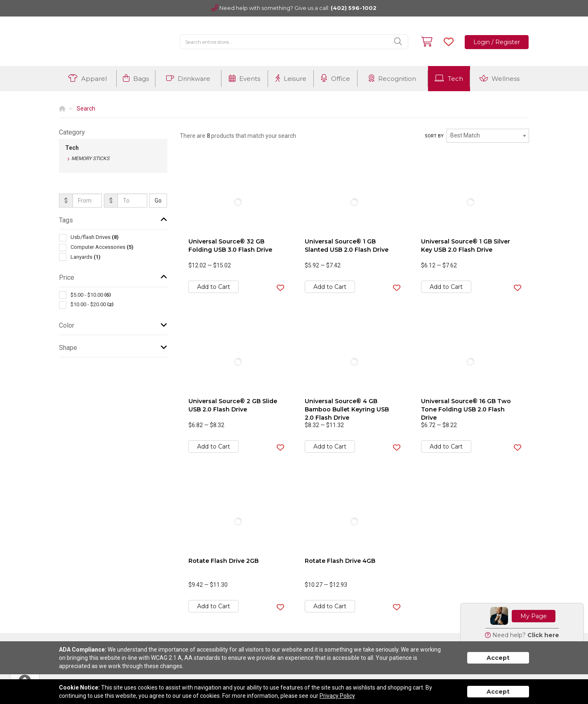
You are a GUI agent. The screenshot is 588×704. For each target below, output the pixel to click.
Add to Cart (214, 287)
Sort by (434, 136)
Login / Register (497, 42)
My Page (534, 616)
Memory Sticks (90, 158)
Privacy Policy (337, 696)
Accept (498, 658)
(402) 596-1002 (354, 8)
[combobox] (488, 136)
